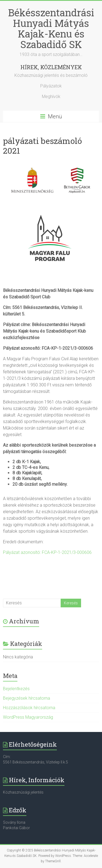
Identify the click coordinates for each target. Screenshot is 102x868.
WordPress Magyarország (28, 717)
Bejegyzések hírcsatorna (27, 698)
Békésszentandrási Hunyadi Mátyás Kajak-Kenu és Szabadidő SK (51, 28)
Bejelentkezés (16, 689)
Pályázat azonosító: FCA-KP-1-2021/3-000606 (47, 552)
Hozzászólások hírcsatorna (29, 708)
